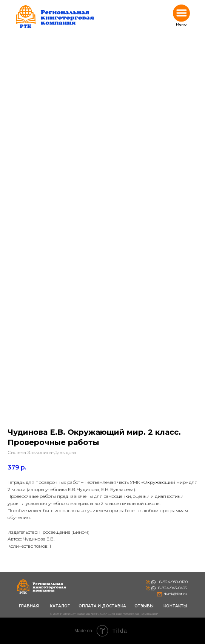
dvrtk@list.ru (176, 594)
